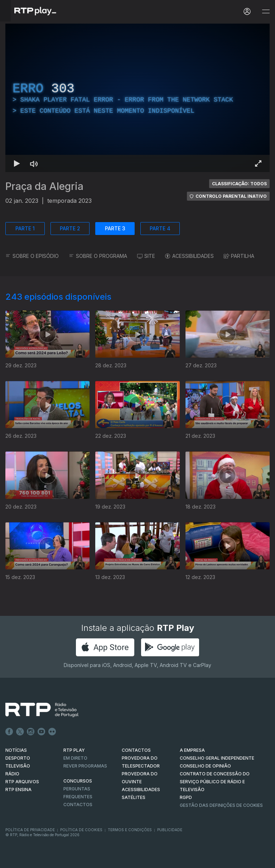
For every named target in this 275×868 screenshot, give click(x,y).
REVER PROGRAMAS (85, 766)
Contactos (78, 805)
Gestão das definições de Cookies (221, 805)
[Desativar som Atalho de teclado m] (34, 163)
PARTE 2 (70, 228)
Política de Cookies (81, 830)
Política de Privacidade (30, 830)
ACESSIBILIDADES (189, 256)
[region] (137, 98)
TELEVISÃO (18, 766)
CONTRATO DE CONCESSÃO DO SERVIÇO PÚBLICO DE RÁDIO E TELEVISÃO (215, 782)
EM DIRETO (75, 758)
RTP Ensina (18, 789)
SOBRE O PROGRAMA (98, 256)
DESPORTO (18, 758)
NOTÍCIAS (16, 750)
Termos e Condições (130, 830)
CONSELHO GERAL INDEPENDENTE (217, 758)
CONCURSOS (78, 781)
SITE (146, 256)
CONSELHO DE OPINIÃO (205, 766)
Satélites (134, 797)
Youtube (42, 732)
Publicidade (170, 830)
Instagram (31, 732)
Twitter (20, 732)
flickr (52, 732)
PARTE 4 (160, 228)
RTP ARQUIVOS (22, 782)
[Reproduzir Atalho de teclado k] (17, 163)
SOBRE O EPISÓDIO (32, 256)
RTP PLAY (74, 750)
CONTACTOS (136, 750)
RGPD (186, 797)
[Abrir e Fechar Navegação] (266, 12)
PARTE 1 (25, 228)
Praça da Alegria (44, 186)
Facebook (9, 732)
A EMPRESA (192, 750)
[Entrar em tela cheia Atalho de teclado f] (258, 163)
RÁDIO (12, 774)
